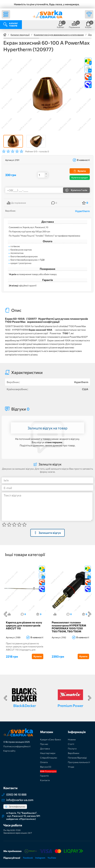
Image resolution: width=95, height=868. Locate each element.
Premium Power (70, 706)
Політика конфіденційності (17, 746)
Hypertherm (82, 211)
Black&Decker (25, 706)
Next (90, 614)
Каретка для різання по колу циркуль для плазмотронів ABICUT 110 (24, 626)
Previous (5, 614)
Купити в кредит (80, 178)
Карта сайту (9, 751)
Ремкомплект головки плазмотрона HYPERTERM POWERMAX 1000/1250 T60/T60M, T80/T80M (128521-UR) (69, 627)
